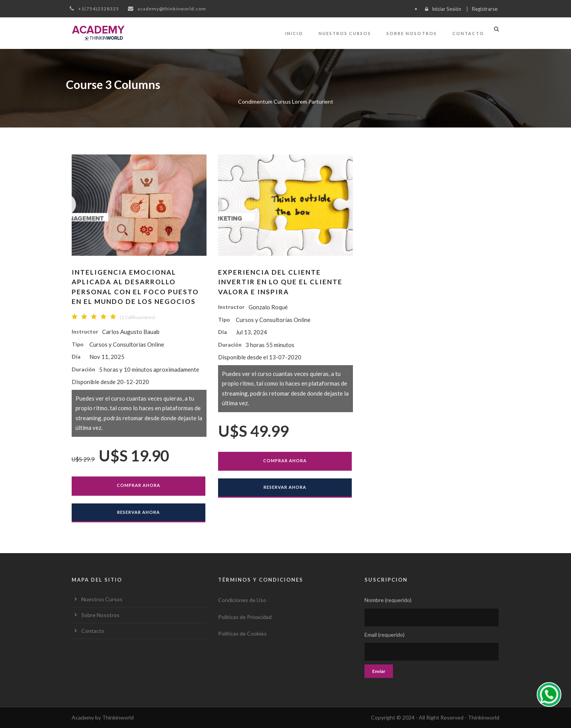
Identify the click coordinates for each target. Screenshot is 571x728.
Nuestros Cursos (345, 33)
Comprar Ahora (139, 485)
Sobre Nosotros (412, 33)
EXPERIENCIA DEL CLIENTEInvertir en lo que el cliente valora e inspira (280, 282)
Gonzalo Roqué (268, 307)
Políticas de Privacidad (245, 617)
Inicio (294, 33)
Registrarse (485, 9)
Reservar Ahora (139, 512)
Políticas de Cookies (242, 633)
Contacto (468, 33)
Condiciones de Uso (242, 600)
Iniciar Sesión (447, 9)
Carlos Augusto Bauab (131, 332)
